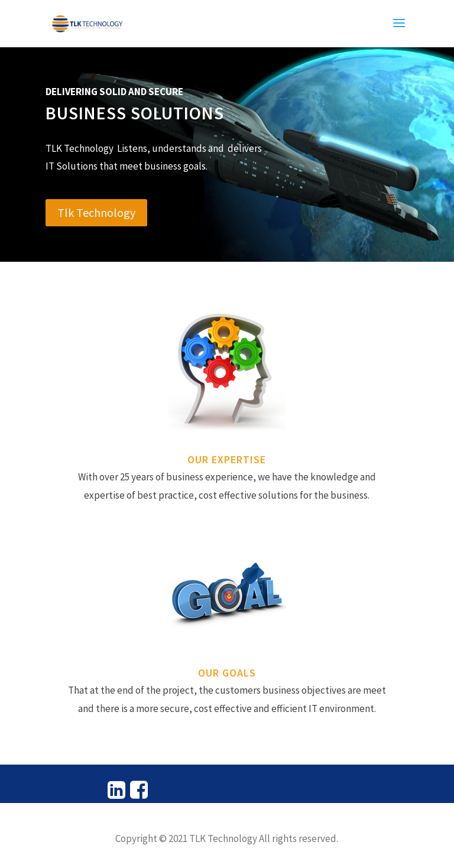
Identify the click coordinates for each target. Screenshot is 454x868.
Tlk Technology (96, 212)
